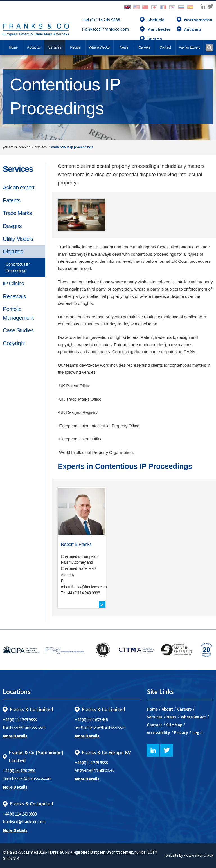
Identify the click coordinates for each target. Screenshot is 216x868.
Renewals (14, 296)
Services (18, 169)
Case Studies (18, 330)
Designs (12, 226)
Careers (184, 709)
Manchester (159, 29)
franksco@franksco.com (105, 29)
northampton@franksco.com (100, 727)
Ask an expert (19, 188)
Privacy (181, 733)
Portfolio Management (18, 313)
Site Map (174, 725)
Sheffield (156, 20)
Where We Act (193, 717)
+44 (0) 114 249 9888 (101, 20)
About (167, 709)
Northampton (198, 20)
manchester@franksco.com (27, 778)
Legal (198, 733)
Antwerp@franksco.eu (95, 770)
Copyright (14, 343)
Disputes (13, 252)
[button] (165, 48)
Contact (155, 725)
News (172, 717)
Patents (12, 200)
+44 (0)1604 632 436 (91, 720)
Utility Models (18, 239)
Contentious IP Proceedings (17, 267)
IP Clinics (13, 284)
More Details (15, 736)
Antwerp (193, 29)
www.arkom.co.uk (199, 855)
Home (13, 47)
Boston (155, 39)
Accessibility (158, 733)
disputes (40, 147)
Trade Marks (17, 213)
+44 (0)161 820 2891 (19, 771)
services (24, 147)
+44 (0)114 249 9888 (91, 763)
